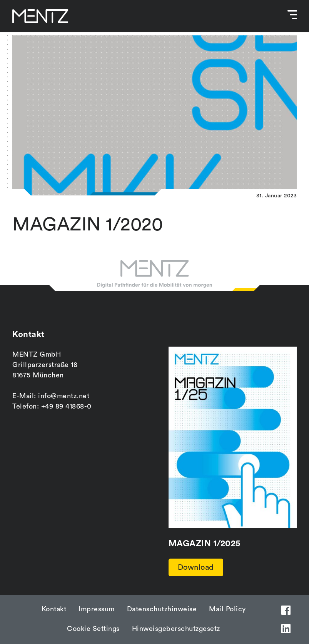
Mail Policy (227, 609)
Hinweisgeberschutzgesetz (176, 629)
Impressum (97, 609)
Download (196, 567)
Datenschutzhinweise (162, 609)
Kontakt (54, 609)
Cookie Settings (93, 629)
